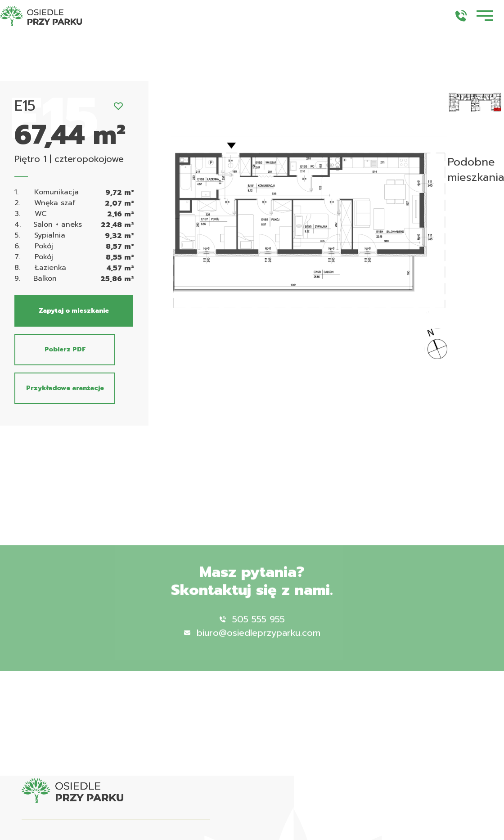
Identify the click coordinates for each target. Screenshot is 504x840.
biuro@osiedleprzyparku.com (252, 642)
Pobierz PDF (65, 349)
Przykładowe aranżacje (65, 388)
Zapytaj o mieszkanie (74, 311)
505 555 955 (252, 629)
